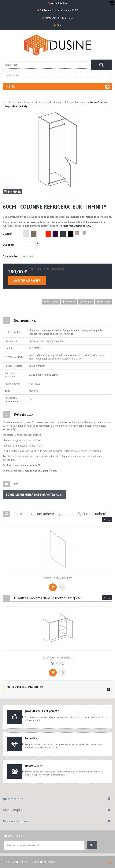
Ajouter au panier (27, 280)
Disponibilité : (11, 256)
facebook (69, 302)
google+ (86, 302)
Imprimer (12, 191)
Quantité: (8, 245)
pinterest (104, 302)
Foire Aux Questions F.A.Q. (77, 226)
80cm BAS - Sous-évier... (58, 658)
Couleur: (8, 234)
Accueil (7, 102)
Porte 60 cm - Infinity (58, 578)
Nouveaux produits (26, 687)
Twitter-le (51, 302)
